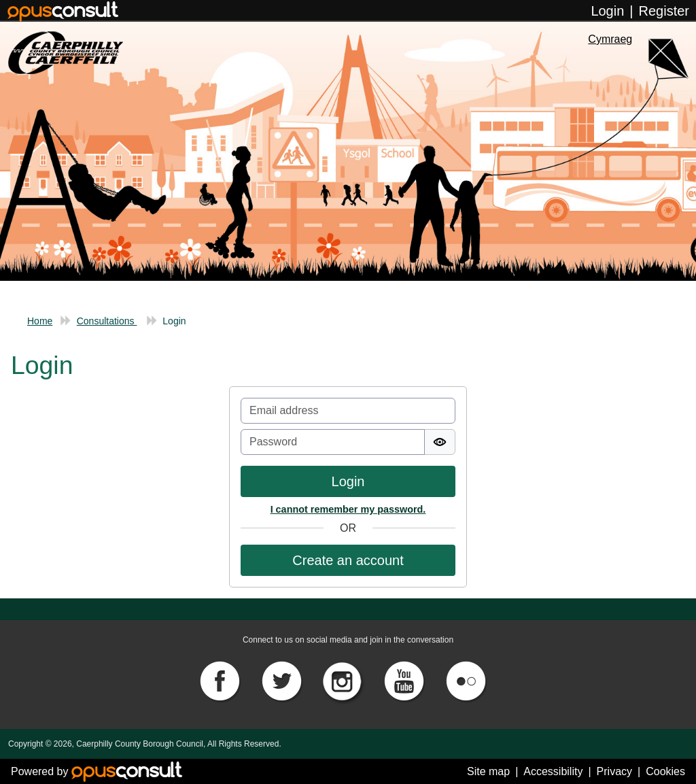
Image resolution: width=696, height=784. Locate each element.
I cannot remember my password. (348, 509)
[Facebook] (221, 680)
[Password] (333, 442)
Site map (488, 771)
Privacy (614, 771)
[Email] (348, 411)
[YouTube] (405, 680)
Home (40, 321)
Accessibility (553, 771)
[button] (348, 560)
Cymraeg (610, 39)
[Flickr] (466, 680)
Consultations (107, 321)
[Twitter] (283, 680)
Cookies (665, 771)
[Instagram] (344, 680)
